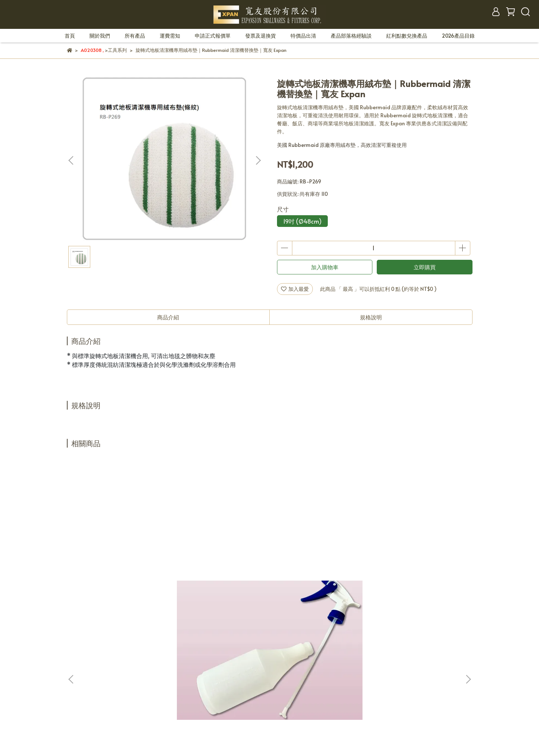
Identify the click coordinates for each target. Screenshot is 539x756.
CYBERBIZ (223, 720)
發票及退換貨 (261, 36)
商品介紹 (168, 317)
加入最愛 (295, 289)
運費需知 (170, 36)
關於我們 (100, 36)
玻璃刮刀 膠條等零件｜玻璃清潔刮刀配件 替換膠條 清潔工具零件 (220, 552)
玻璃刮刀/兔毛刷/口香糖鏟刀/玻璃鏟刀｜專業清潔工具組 (318, 552)
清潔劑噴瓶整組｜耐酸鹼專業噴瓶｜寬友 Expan (119, 552)
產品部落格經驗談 (351, 36)
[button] (258, 160)
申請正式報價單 (213, 36)
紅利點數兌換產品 (407, 36)
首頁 (70, 36)
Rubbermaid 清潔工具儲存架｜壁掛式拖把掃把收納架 (415, 552)
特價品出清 (303, 36)
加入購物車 (325, 267)
